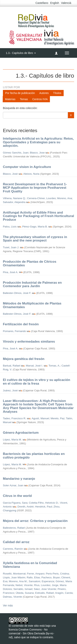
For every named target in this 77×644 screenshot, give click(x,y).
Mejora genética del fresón (24, 359)
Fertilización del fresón (21, 324)
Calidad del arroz (16, 542)
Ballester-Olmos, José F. (17, 293)
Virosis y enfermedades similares (29, 342)
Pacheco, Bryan (51, 577)
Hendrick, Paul (44, 507)
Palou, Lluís (10, 227)
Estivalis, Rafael (44, 593)
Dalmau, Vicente (12, 597)
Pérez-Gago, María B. (35, 227)
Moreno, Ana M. (18, 581)
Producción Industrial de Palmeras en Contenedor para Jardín (32, 284)
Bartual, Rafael (12, 366)
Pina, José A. (11, 272)
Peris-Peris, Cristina (57, 574)
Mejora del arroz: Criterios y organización (35, 521)
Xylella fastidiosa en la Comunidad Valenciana (30, 565)
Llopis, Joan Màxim (14, 577)
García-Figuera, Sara (15, 503)
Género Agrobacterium (21, 433)
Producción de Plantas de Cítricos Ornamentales (30, 263)
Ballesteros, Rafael (14, 528)
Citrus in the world (17, 496)
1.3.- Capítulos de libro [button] (21, 53)
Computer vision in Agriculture (27, 167)
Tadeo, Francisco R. (15, 418)
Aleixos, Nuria (31, 174)
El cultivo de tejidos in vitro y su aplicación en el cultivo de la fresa (37, 382)
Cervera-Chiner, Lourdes (41, 198)
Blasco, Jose (37, 153)
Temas (24, 99)
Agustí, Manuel (40, 418)
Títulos (57, 93)
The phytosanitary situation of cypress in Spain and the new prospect (35, 239)
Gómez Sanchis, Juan (16, 153)
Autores (44, 93)
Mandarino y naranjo (19, 479)
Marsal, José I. (34, 366)
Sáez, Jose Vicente (45, 589)
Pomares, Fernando (14, 331)
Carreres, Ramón (13, 549)
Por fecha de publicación (20, 93)
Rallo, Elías (33, 577)
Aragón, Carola (64, 593)
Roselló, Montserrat (14, 574)
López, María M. (12, 440)
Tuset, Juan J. (11, 247)
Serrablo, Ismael (23, 589)
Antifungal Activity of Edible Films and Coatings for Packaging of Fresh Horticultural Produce (38, 216)
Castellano (42, 3)
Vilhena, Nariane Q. (14, 198)
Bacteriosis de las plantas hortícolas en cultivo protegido (34, 456)
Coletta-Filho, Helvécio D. (44, 503)
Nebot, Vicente (24, 585)
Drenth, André (25, 507)
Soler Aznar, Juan (13, 485)
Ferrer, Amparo (36, 574)
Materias (10, 99)
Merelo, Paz (57, 418)
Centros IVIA (40, 99)
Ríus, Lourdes (42, 585)
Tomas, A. (54, 366)
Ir (71, 115)
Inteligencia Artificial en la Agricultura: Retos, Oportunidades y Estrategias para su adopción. (38, 142)
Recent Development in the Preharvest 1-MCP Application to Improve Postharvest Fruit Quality (35, 188)
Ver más (8, 605)
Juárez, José (10, 390)
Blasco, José (10, 174)
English (55, 3)
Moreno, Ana (65, 198)
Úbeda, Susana (25, 593)
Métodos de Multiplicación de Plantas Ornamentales (32, 305)
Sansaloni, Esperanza (41, 581)
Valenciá (66, 3)
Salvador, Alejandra (14, 202)
